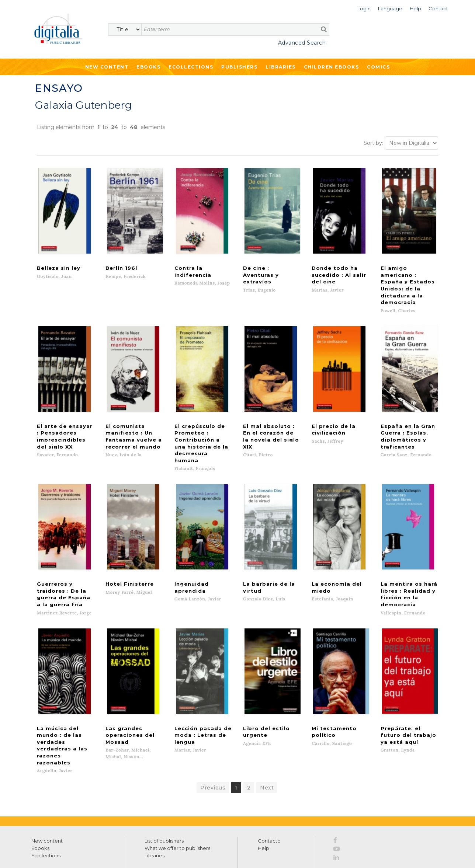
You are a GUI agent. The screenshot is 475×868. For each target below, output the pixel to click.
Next (267, 707)
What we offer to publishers (177, 767)
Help (263, 767)
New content (47, 760)
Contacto (269, 760)
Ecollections (191, 67)
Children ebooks (332, 67)
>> (102, 819)
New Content (107, 67)
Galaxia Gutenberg (84, 105)
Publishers (239, 67)
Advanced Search (302, 43)
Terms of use (44, 854)
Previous (213, 707)
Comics (378, 67)
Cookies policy (127, 854)
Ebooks (148, 67)
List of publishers (164, 760)
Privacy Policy (91, 835)
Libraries (281, 67)
